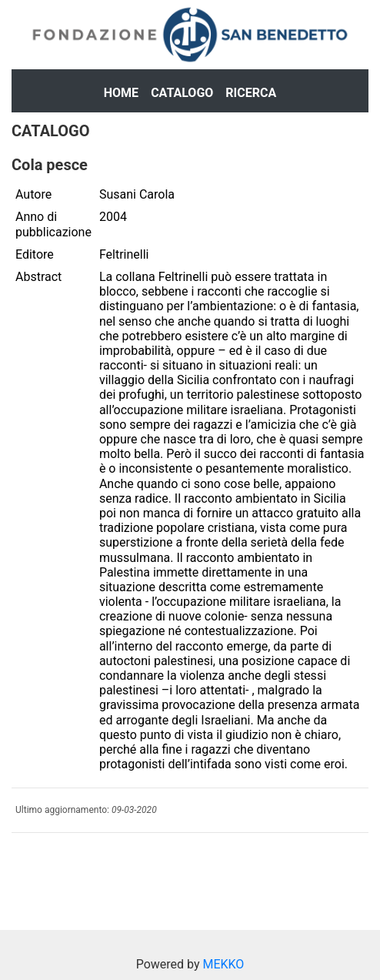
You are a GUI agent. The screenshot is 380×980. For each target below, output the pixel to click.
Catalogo (182, 93)
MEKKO (223, 964)
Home (121, 93)
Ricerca (251, 93)
